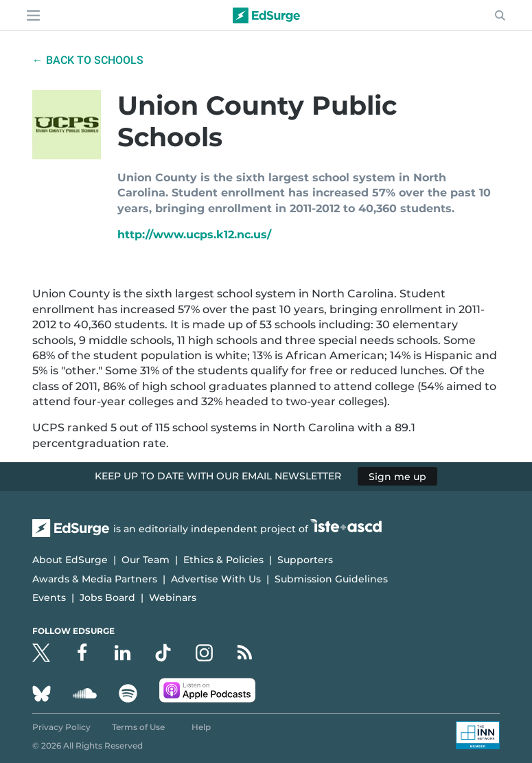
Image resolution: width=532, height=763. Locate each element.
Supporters (305, 560)
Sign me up (397, 476)
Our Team (146, 560)
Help (201, 727)
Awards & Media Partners (95, 579)
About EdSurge (70, 560)
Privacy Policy (61, 727)
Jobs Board (107, 597)
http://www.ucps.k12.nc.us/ (194, 235)
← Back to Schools (88, 60)
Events (49, 597)
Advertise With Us (216, 579)
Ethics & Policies (223, 560)
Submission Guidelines (331, 579)
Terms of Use (138, 727)
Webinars (173, 597)
